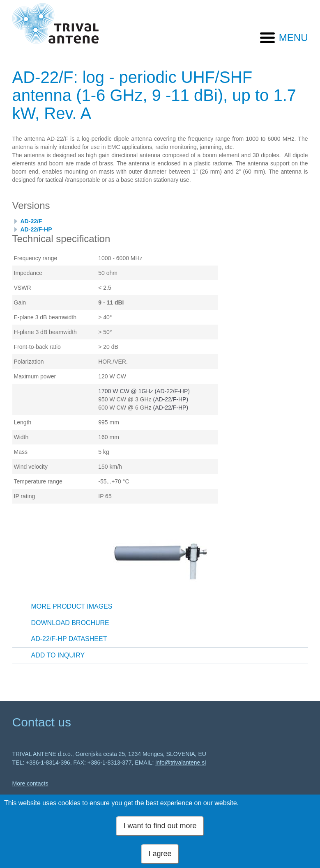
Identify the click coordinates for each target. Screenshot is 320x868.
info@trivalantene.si (181, 763)
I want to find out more (160, 826)
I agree (160, 854)
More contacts (30, 783)
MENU (294, 38)
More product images (72, 606)
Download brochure (70, 623)
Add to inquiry (58, 655)
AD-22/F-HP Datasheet (69, 639)
